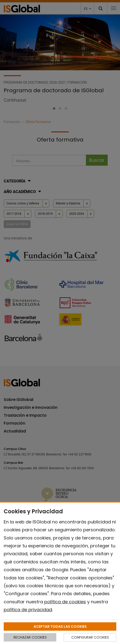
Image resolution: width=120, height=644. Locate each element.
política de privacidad (28, 610)
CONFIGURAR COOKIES (90, 637)
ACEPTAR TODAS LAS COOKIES (60, 626)
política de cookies (65, 602)
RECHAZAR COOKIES (30, 637)
